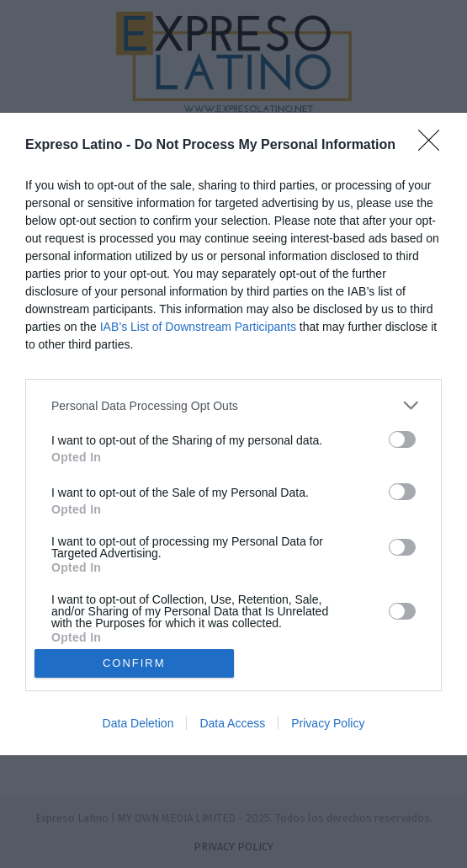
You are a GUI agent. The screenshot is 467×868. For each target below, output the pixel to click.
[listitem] (233, 405)
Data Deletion (138, 723)
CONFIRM (134, 662)
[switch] (402, 439)
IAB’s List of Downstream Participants (198, 327)
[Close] (434, 146)
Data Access (232, 723)
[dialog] (233, 434)
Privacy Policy (328, 723)
